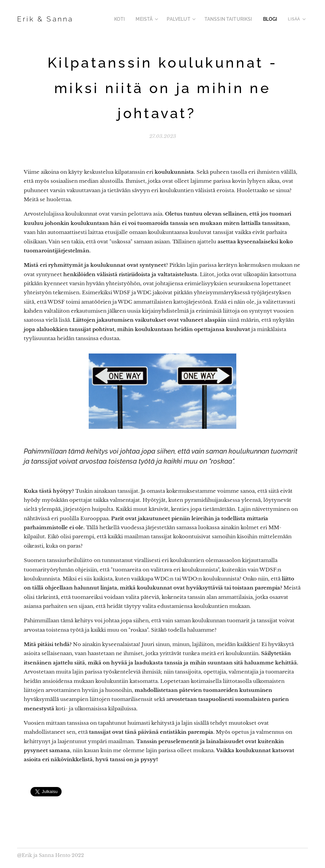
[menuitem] (132, 19)
